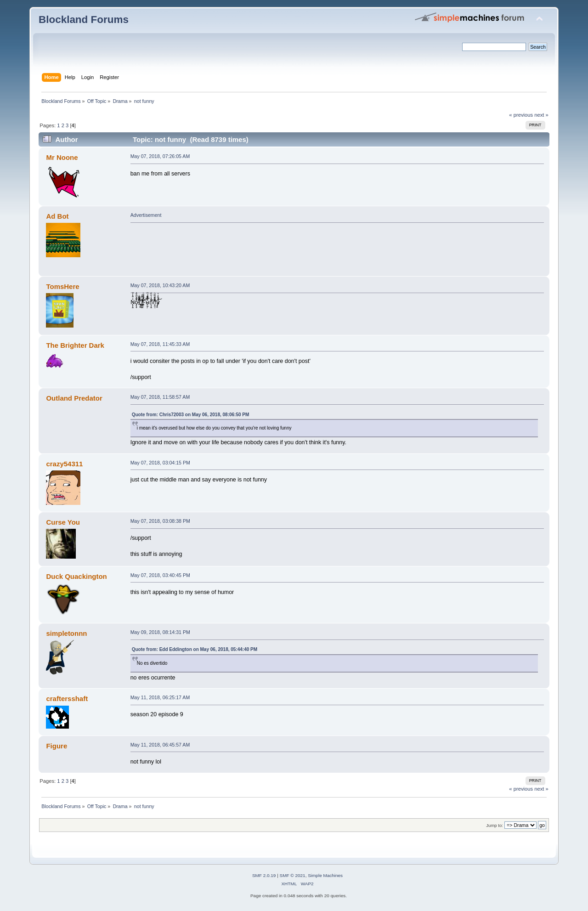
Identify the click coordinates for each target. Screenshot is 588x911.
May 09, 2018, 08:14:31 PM (160, 632)
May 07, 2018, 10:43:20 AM (160, 285)
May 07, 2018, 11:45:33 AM (160, 344)
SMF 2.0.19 (264, 875)
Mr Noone (62, 157)
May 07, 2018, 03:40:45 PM (160, 575)
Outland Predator (74, 398)
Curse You (63, 522)
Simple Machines (325, 875)
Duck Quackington (76, 576)
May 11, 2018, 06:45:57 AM (160, 745)
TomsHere (62, 286)
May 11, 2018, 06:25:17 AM (160, 697)
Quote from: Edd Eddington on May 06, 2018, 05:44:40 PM (195, 649)
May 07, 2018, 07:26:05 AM (160, 156)
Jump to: (495, 825)
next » (541, 115)
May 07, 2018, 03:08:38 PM (160, 521)
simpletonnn (66, 633)
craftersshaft (67, 699)
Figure (57, 746)
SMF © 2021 (293, 875)
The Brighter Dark (75, 345)
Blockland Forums (84, 20)
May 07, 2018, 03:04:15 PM (160, 463)
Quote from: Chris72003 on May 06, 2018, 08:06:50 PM (191, 415)
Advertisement (146, 215)
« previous (521, 115)
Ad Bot (57, 216)
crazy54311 (64, 464)
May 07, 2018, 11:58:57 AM (160, 397)
